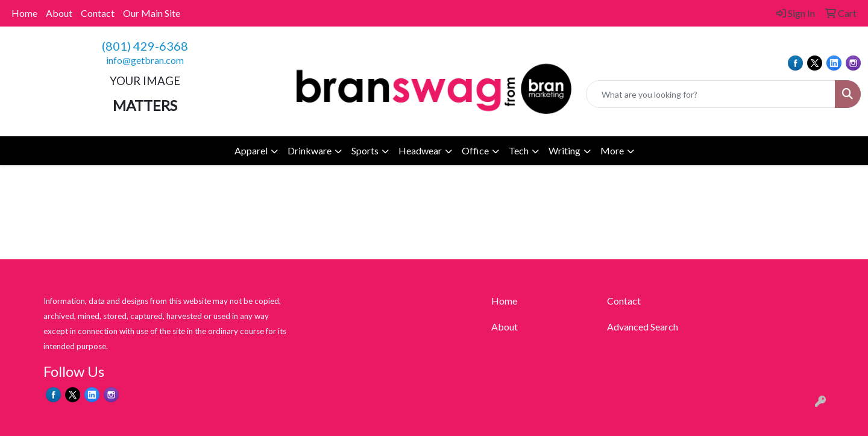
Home (24, 13)
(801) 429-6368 (145, 46)
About (59, 13)
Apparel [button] (251, 150)
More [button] (612, 150)
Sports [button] (365, 150)
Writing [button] (565, 150)
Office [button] (475, 150)
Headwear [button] (420, 150)
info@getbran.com (145, 60)
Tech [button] (519, 150)
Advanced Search (643, 327)
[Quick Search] (711, 94)
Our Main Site (152, 13)
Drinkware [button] (310, 150)
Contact (98, 13)
